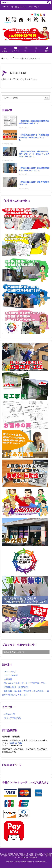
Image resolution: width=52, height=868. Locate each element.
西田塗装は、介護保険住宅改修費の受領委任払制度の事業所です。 (34, 122)
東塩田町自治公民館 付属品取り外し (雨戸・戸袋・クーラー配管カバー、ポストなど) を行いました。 (34, 154)
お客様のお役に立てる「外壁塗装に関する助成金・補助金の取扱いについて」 (34, 137)
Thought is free (40, 862)
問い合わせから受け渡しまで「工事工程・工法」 (26, 683)
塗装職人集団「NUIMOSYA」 (17, 687)
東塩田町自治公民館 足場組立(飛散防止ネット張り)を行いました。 (34, 169)
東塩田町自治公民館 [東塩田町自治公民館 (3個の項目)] (14, 652)
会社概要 (8, 679)
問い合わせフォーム (19, 7)
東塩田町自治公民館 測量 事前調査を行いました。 (34, 183)
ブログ (6, 7)
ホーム (7, 58)
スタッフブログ (12, 718)
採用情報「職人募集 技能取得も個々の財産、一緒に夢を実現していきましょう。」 (26, 693)
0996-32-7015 (16, 743)
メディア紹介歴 (11, 676)
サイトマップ (34, 7)
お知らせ (9, 714)
